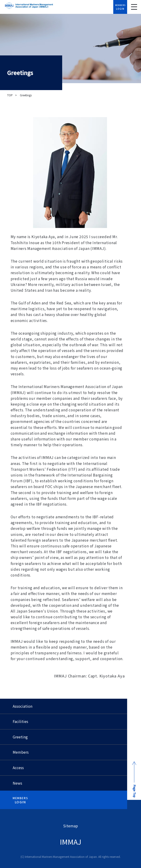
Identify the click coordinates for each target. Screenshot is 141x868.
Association (23, 706)
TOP (10, 95)
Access (18, 768)
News (17, 783)
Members (21, 752)
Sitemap (70, 826)
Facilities (20, 721)
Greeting (20, 737)
